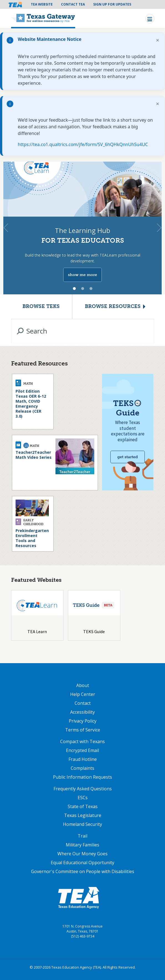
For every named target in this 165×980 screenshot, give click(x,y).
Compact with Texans (82, 741)
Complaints (82, 768)
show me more (82, 275)
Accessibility (82, 712)
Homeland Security (82, 824)
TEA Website (42, 4)
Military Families (82, 845)
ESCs (83, 798)
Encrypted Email (82, 750)
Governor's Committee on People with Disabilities (83, 871)
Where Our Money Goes (82, 854)
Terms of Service (83, 730)
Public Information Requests (82, 777)
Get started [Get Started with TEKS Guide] (128, 457)
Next (159, 228)
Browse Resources (113, 307)
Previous (6, 228)
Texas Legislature (83, 815)
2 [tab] (83, 289)
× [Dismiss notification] (158, 40)
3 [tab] (91, 289)
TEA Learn (37, 631)
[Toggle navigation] (150, 18)
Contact (83, 703)
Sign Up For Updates (112, 4)
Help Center (83, 694)
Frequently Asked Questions (83, 789)
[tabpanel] (82, 228)
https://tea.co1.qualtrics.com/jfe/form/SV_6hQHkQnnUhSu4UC (83, 144)
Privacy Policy (83, 721)
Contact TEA (73, 4)
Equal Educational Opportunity (82, 863)
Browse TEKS (41, 307)
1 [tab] (74, 289)
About (83, 685)
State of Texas (83, 806)
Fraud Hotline (83, 759)
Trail (82, 836)
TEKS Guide (94, 631)
